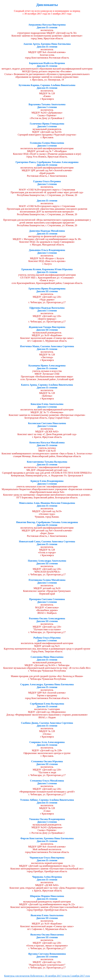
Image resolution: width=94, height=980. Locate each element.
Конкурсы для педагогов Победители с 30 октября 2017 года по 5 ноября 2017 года (47, 976)
